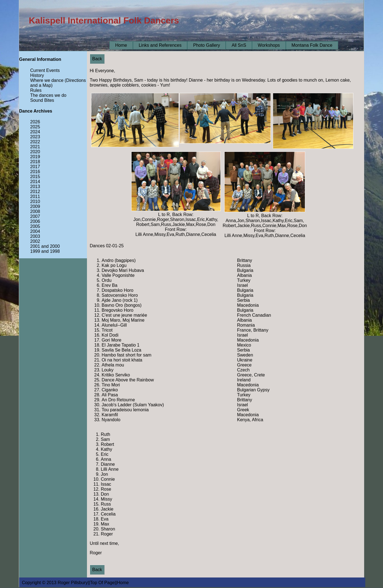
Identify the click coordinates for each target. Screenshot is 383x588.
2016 (35, 172)
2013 (35, 187)
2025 (35, 127)
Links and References (160, 45)
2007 (35, 216)
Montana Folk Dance (312, 45)
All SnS (239, 45)
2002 (35, 241)
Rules (36, 90)
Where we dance (47, 80)
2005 (35, 226)
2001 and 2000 (45, 246)
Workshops (269, 45)
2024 (35, 132)
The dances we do (48, 95)
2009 (35, 206)
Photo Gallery (206, 45)
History (37, 75)
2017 (35, 167)
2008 (35, 211)
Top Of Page (102, 583)
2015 (35, 177)
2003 (35, 236)
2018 (35, 162)
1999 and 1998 (45, 251)
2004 (35, 231)
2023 (35, 137)
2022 (35, 142)
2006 (35, 221)
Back (97, 59)
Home (121, 45)
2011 (35, 197)
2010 (35, 201)
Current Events (45, 70)
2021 (35, 147)
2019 (35, 157)
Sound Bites (42, 100)
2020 (35, 152)
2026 (35, 122)
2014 (35, 182)
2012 (35, 192)
